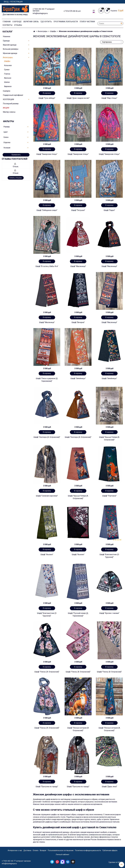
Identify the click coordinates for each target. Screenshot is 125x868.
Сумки (7, 70)
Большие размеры (11, 49)
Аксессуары (43, 31)
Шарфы (53, 31)
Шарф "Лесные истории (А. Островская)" (78, 729)
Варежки (8, 86)
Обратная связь (31, 22)
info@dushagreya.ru (40, 13)
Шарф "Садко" (109, 210)
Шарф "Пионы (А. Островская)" (47, 672)
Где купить (46, 22)
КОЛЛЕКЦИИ (8, 99)
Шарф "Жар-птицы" (109, 98)
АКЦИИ (6, 108)
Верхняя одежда (10, 45)
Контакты (8, 25)
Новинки (7, 36)
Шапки (7, 82)
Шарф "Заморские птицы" (47, 154)
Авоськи (8, 78)
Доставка (27, 850)
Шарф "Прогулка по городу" (47, 787)
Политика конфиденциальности (88, 850)
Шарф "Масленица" (78, 266)
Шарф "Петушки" (78, 210)
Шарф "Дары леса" (109, 787)
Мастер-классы (9, 112)
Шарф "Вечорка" (78, 322)
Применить (16, 155)
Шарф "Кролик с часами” (109, 613)
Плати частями (87, 22)
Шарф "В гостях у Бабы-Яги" (47, 266)
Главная (7, 22)
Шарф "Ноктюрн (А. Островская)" (47, 437)
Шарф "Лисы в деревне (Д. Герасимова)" (47, 380)
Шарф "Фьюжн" (47, 554)
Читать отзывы (16, 178)
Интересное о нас (15, 850)
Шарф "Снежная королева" (47, 496)
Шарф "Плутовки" (109, 496)
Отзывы (18, 25)
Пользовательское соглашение (61, 850)
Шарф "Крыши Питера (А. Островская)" (109, 438)
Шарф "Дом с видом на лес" (78, 98)
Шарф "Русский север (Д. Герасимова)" (78, 614)
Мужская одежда (10, 53)
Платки (7, 74)
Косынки (8, 65)
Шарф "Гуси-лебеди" (47, 98)
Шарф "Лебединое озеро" (47, 210)
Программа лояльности (66, 22)
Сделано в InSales (116, 862)
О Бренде (17, 22)
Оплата (35, 850)
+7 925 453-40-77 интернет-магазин (44, 10)
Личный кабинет (62, 855)
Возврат (43, 850)
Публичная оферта (110, 850)
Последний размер (11, 104)
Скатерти (7, 91)
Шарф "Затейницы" (78, 378)
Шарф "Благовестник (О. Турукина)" (109, 556)
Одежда (6, 41)
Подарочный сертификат (13, 95)
